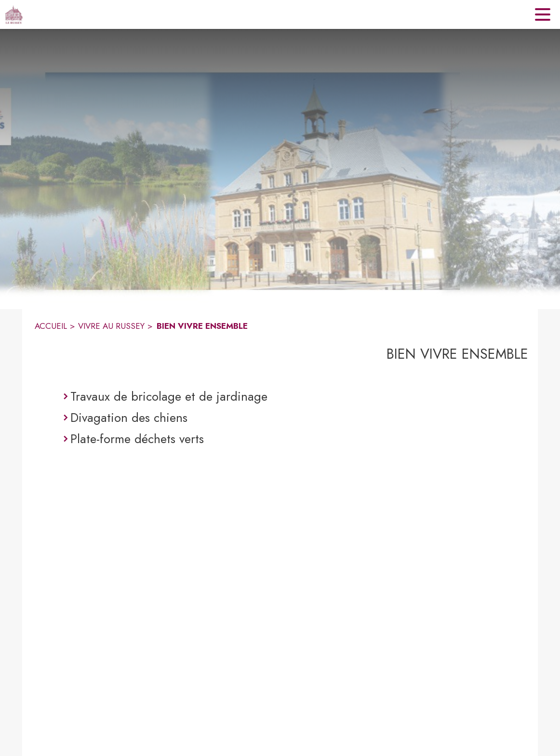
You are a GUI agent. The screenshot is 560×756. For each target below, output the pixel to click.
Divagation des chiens (129, 418)
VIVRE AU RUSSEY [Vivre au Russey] (111, 326)
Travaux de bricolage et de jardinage (169, 396)
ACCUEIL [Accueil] (51, 326)
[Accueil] (14, 14)
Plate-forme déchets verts (137, 439)
